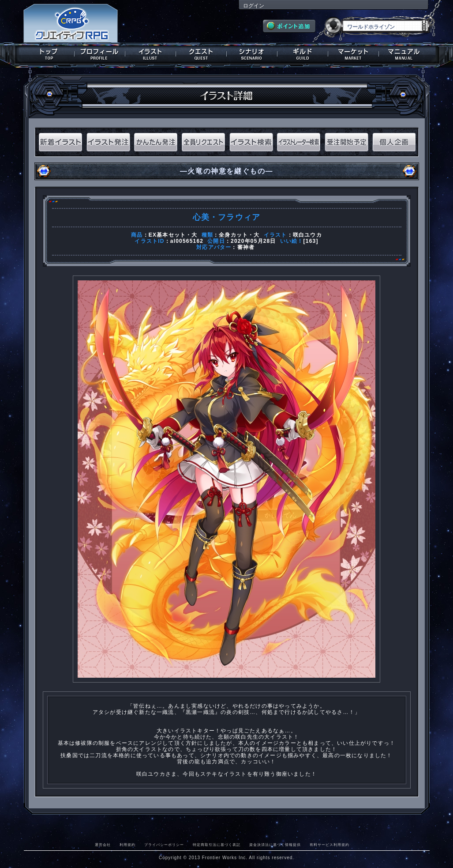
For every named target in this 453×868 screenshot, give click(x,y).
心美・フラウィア (227, 217)
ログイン (254, 6)
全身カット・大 (239, 235)
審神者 (246, 247)
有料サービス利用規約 (329, 845)
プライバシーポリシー (164, 845)
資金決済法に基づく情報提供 (275, 845)
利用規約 (127, 845)
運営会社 (103, 845)
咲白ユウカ (307, 235)
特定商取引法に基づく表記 (217, 845)
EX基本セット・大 (173, 235)
